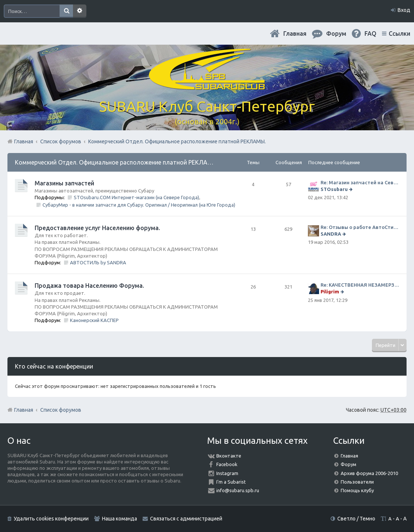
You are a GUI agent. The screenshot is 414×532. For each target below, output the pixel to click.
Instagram (227, 473)
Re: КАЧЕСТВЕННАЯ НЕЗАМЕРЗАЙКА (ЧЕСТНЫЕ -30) (360, 285)
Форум (348, 464)
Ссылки (399, 34)
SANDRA (331, 234)
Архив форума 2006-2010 (369, 473)
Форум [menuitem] (336, 34)
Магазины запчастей (64, 183)
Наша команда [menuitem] (120, 519)
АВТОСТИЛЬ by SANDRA (98, 262)
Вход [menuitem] (404, 10)
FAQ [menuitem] (370, 34)
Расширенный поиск (80, 11)
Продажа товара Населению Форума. (89, 286)
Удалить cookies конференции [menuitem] (51, 519)
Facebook (227, 464)
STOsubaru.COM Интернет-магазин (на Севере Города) (136, 197)
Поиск (66, 11)
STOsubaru (334, 189)
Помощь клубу (357, 490)
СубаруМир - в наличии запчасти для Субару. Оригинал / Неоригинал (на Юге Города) (139, 205)
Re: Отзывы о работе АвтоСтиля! (360, 227)
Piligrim (330, 292)
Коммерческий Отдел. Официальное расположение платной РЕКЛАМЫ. (117, 162)
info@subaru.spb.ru (238, 490)
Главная (295, 34)
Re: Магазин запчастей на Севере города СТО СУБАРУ (360, 182)
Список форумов (61, 410)
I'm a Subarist (231, 482)
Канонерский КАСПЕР (94, 320)
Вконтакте (229, 456)
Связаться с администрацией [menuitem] (186, 519)
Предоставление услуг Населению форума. (97, 228)
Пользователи (357, 482)
